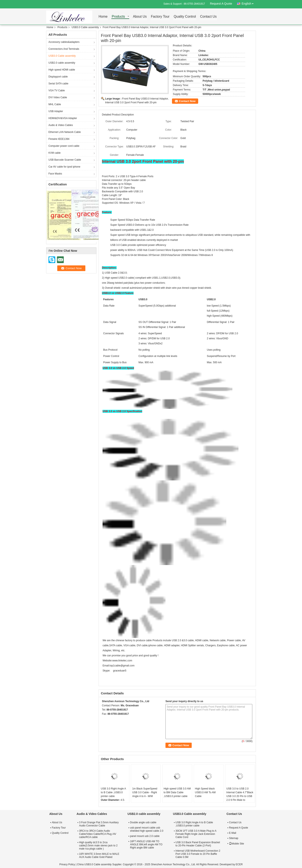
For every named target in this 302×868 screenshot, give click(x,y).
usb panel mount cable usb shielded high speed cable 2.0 (147, 829)
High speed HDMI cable (62, 70)
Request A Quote (221, 4)
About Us (140, 17)
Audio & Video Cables (61, 125)
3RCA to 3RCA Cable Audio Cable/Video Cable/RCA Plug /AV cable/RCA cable (98, 834)
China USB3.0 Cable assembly (94, 864)
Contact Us (208, 17)
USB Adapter (56, 111)
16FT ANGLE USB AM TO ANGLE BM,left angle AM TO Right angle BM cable (146, 844)
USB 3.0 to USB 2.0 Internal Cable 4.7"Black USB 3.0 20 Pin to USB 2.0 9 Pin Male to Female (240, 796)
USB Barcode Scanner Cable (65, 160)
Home (103, 17)
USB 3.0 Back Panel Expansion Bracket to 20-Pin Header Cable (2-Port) (198, 844)
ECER (239, 864)
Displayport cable (58, 77)
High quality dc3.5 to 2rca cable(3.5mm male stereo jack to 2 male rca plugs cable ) (98, 846)
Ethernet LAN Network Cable (65, 132)
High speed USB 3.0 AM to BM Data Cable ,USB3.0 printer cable (177, 792)
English (249, 3)
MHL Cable (55, 104)
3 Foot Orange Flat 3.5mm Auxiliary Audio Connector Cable (99, 824)
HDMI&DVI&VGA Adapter (63, 118)
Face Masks (55, 174)
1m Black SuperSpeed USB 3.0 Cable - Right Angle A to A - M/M (145, 792)
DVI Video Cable (58, 97)
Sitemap (234, 838)
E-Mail (233, 833)
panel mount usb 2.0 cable (145, 836)
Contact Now (187, 101)
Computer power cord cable (64, 146)
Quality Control (185, 17)
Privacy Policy (67, 864)
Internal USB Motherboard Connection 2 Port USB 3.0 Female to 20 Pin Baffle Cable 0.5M (198, 854)
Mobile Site (236, 844)
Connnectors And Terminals (64, 49)
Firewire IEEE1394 (59, 139)
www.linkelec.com (122, 661)
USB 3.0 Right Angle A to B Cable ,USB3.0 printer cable (113, 792)
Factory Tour (160, 17)
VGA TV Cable (57, 90)
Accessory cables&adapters (64, 42)
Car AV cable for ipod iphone (64, 167)
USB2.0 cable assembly (62, 63)
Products (118, 17)
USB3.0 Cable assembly (85, 27)
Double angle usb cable (143, 822)
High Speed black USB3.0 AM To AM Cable (205, 792)
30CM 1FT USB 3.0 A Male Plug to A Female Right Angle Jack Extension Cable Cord (196, 834)
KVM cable (55, 153)
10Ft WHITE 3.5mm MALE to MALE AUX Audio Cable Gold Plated (99, 856)
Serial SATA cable (58, 84)
